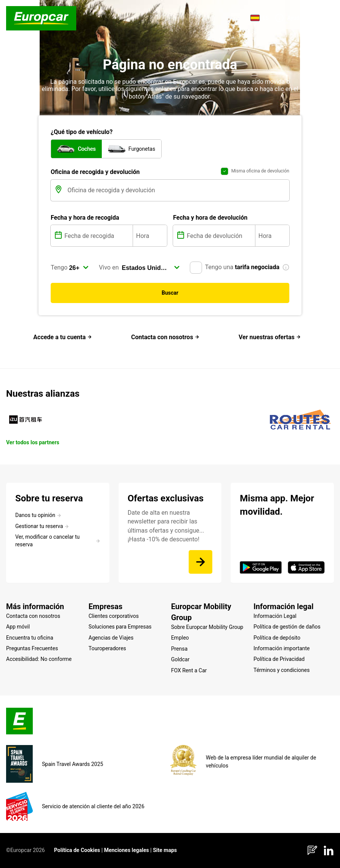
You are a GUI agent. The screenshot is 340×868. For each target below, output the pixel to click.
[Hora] (150, 236)
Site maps (165, 850)
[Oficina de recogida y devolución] (178, 190)
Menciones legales (127, 850)
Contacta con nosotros (165, 337)
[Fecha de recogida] (98, 236)
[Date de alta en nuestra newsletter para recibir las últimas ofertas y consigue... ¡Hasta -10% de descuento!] (200, 562)
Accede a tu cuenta (62, 337)
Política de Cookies (77, 850)
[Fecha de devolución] (220, 236)
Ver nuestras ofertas (270, 337)
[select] (79, 268)
